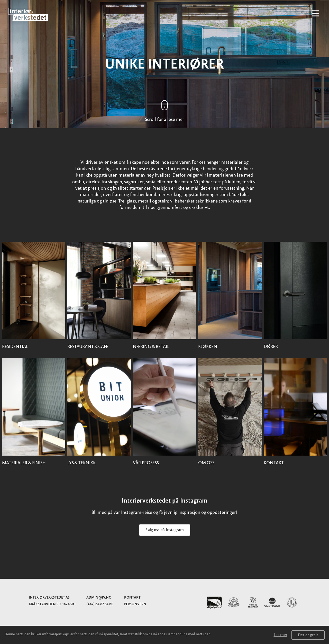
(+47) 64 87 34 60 (100, 604)
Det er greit (308, 635)
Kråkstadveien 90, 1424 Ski (52, 604)
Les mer (281, 635)
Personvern (135, 604)
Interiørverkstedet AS (49, 597)
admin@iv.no (99, 597)
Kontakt (132, 597)
